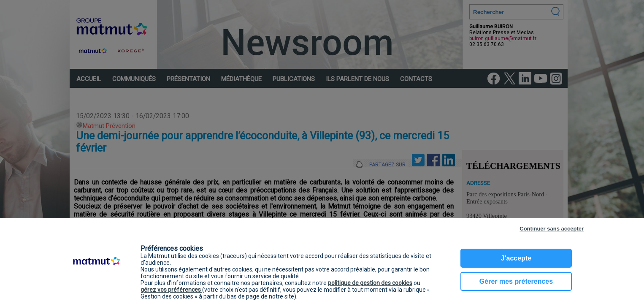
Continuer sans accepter (552, 229)
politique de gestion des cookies (370, 283)
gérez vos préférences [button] (171, 290)
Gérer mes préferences (516, 281)
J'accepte (516, 258)
